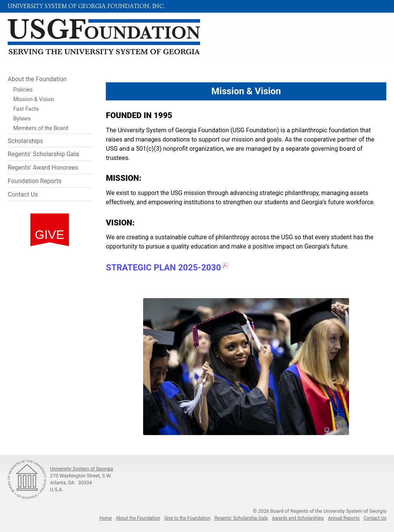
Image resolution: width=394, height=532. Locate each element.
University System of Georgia (82, 469)
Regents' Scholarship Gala (43, 154)
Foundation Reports (35, 181)
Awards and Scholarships (298, 518)
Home (105, 518)
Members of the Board (41, 128)
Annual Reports (344, 518)
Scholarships (25, 141)
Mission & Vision (33, 99)
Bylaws (22, 119)
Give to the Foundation (187, 518)
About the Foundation (37, 79)
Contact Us (23, 194)
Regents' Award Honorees (43, 168)
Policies (23, 90)
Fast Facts (26, 109)
